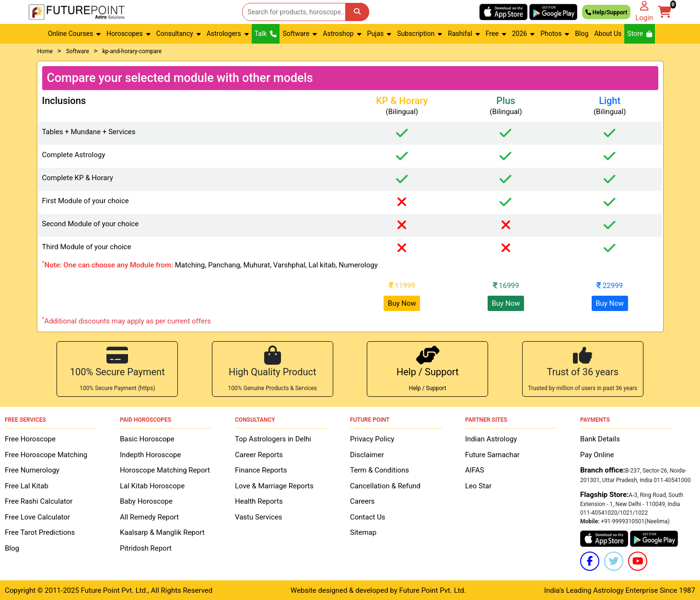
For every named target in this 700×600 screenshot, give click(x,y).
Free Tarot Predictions (40, 532)
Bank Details (600, 438)
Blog (582, 34)
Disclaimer (367, 454)
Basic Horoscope (147, 438)
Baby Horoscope (146, 501)
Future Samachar (492, 454)
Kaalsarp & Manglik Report (162, 532)
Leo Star (478, 485)
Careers (362, 501)
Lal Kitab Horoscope (152, 485)
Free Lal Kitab (27, 485)
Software (78, 51)
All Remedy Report (149, 516)
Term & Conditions (379, 470)
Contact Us (368, 516)
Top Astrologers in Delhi (273, 438)
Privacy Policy (372, 438)
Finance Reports (261, 470)
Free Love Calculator (37, 516)
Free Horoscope (30, 438)
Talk (266, 34)
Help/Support (606, 12)
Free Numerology (32, 470)
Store (640, 34)
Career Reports (259, 454)
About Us (608, 34)
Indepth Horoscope (150, 454)
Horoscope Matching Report (165, 470)
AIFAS (475, 470)
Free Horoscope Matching (46, 454)
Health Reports (259, 501)
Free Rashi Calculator (39, 501)
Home (45, 51)
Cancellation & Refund (385, 485)
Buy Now (402, 303)
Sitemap (363, 532)
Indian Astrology (491, 438)
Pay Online (597, 454)
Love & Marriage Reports (274, 485)
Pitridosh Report (146, 547)
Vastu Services (259, 516)
